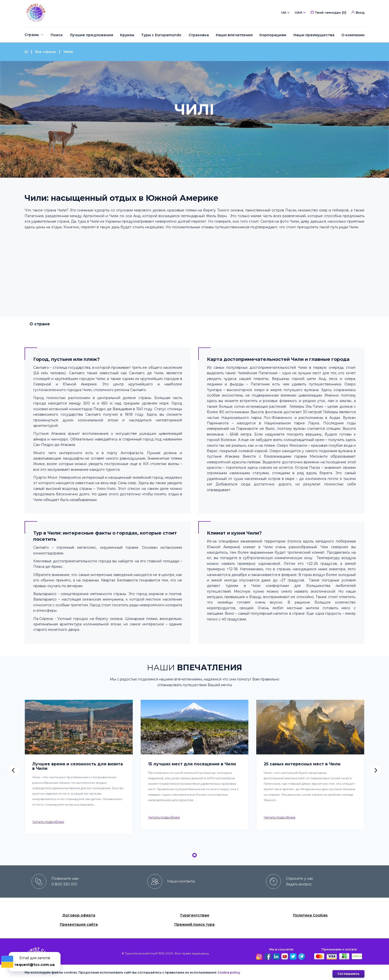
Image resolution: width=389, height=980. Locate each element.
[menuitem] (34, 35)
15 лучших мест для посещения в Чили (192, 764)
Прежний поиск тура (194, 924)
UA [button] (286, 12)
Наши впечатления (234, 35)
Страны (32, 35)
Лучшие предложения (92, 35)
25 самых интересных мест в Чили (302, 764)
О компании (353, 35)
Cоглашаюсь (348, 974)
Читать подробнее (48, 822)
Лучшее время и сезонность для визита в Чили (78, 766)
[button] (13, 771)
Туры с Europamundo (161, 35)
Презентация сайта (79, 924)
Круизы (127, 35)
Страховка (199, 35)
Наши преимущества (314, 35)
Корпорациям (273, 35)
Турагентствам (194, 915)
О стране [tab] (40, 324)
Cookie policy (229, 974)
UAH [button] (300, 12)
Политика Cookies (310, 915)
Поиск (57, 35)
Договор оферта (79, 915)
